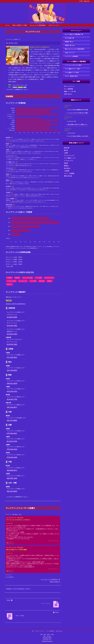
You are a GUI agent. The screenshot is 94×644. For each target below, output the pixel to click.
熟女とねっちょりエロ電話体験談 (75, 49)
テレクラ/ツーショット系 (20, 85)
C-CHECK (9, 278)
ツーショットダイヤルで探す (73, 65)
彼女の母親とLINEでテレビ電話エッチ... (78, 124)
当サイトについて (54, 25)
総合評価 (8, 137)
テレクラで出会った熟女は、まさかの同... (78, 136)
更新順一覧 (70, 45)
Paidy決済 (17, 278)
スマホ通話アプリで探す (72, 73)
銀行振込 (49, 281)
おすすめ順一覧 (69, 38)
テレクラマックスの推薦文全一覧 (50, 579)
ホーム (7, 25)
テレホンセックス (10, 156)
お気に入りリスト (70, 53)
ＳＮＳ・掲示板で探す (71, 76)
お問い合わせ (68, 94)
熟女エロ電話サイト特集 (20, 25)
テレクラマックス (11, 518)
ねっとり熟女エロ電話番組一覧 (74, 34)
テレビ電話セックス (10, 162)
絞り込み (20, 518)
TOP (33, 631)
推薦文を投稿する (55, 582)
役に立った (10, 543)
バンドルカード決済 (11, 281)
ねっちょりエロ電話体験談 (38, 25)
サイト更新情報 (68, 89)
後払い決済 (42, 281)
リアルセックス (9, 168)
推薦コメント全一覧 (70, 91)
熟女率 (7, 144)
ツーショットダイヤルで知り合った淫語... (78, 113)
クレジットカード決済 (28, 278)
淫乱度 (7, 174)
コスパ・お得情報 (10, 199)
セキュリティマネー (49, 278)
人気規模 (8, 192)
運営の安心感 (9, 205)
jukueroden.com (47, 640)
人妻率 (7, 150)
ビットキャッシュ (23, 281)
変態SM (8, 180)
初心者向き (8, 186)
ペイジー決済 (33, 281)
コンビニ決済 (39, 278)
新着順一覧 (69, 42)
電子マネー (10, 284)
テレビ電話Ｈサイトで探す (73, 69)
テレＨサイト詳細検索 (71, 56)
